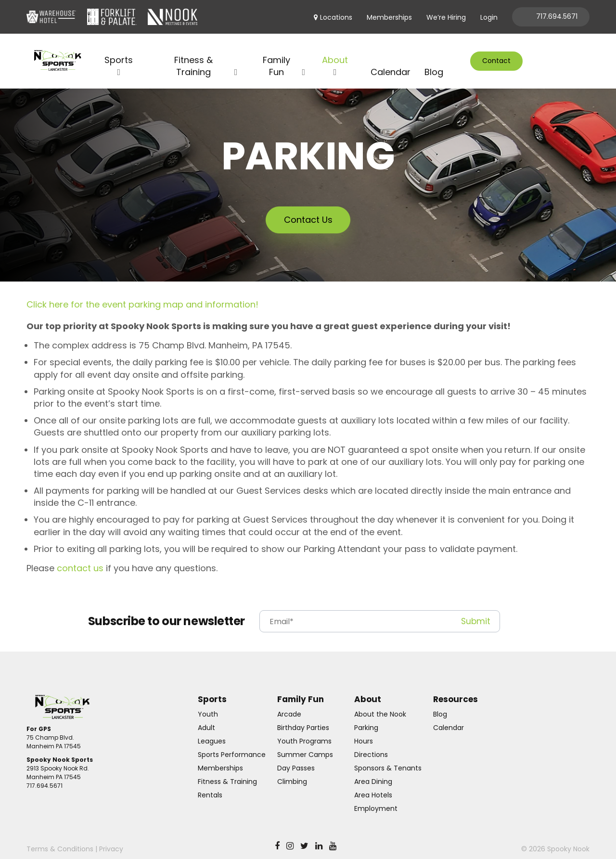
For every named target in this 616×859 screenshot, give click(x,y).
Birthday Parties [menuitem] (303, 716)
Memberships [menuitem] (389, 18)
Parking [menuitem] (366, 716)
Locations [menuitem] (336, 18)
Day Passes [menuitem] (296, 756)
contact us (80, 557)
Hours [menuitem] (364, 730)
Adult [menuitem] (206, 716)
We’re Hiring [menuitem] (446, 18)
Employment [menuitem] (376, 797)
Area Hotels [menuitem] (373, 783)
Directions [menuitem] (371, 743)
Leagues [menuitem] (212, 730)
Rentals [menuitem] (210, 783)
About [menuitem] (335, 48)
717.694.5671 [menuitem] (557, 16)
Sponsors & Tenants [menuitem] (388, 756)
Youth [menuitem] (208, 703)
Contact (496, 54)
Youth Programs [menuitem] (304, 730)
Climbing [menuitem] (292, 770)
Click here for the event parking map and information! (142, 293)
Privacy (111, 837)
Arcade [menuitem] (289, 703)
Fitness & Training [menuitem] (193, 54)
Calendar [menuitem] (391, 60)
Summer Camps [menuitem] (305, 743)
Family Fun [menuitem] (276, 54)
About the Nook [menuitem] (380, 703)
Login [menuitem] (489, 18)
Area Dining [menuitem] (373, 770)
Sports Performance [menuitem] (232, 743)
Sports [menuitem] (119, 48)
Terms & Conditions (60, 837)
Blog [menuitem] (434, 60)
